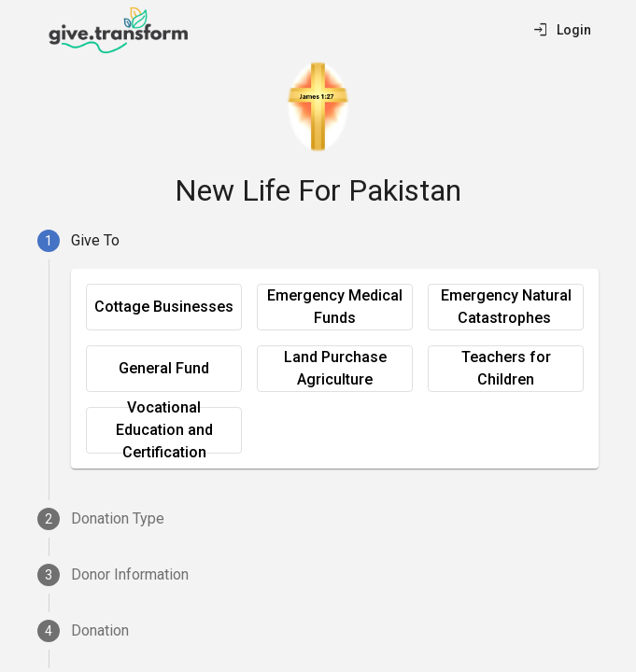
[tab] (318, 241)
